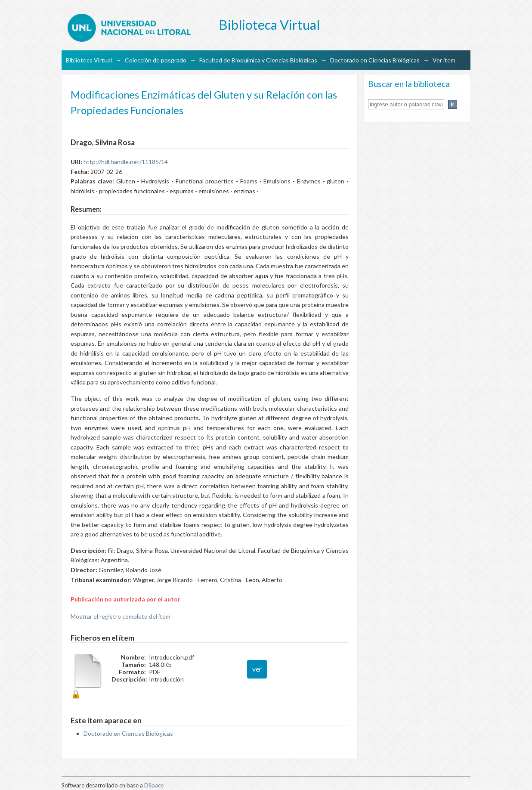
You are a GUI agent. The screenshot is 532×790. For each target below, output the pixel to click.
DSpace (154, 785)
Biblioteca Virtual (89, 60)
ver (257, 669)
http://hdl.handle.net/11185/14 (126, 162)
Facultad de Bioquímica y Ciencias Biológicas (258, 60)
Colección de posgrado (156, 60)
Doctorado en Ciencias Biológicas (375, 60)
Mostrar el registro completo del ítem (121, 616)
